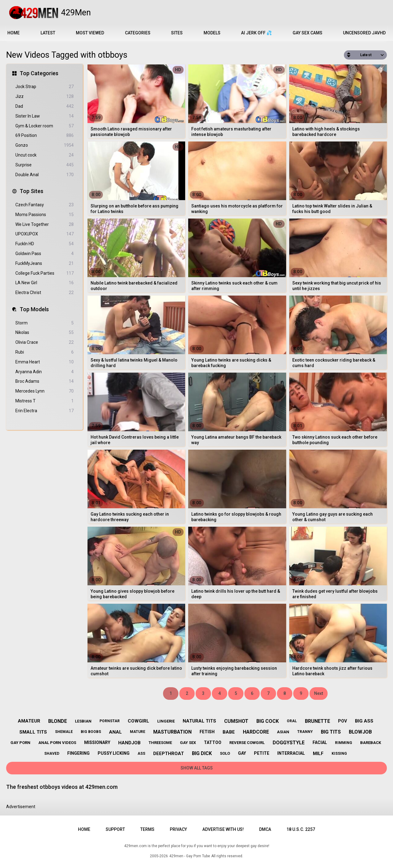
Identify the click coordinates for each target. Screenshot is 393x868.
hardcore (256, 732)
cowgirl (138, 721)
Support (115, 829)
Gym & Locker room (45, 126)
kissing (339, 754)
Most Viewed (90, 33)
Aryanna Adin (45, 372)
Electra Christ (45, 293)
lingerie (166, 721)
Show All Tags (197, 768)
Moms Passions (45, 215)
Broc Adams (45, 381)
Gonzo (45, 145)
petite (262, 753)
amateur (29, 721)
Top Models (34, 309)
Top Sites (31, 191)
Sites (177, 33)
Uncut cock (45, 155)
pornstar (110, 721)
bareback (371, 743)
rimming (344, 743)
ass (141, 754)
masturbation (172, 732)
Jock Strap (45, 87)
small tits (33, 732)
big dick (202, 753)
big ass (364, 721)
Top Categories (39, 73)
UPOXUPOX (45, 234)
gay (242, 753)
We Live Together (45, 225)
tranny (305, 732)
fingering (78, 753)
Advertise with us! (223, 829)
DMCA (265, 829)
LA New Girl (45, 283)
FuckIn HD (45, 244)
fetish (207, 732)
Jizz (45, 97)
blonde (58, 721)
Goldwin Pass (45, 254)
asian (283, 732)
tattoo (213, 742)
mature (138, 732)
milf (318, 754)
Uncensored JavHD (364, 33)
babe (229, 732)
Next (319, 693)
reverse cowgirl (247, 743)
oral (292, 721)
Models (212, 33)
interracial (291, 753)
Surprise (45, 165)
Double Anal (45, 175)
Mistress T (45, 401)
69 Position (45, 136)
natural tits (199, 721)
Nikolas (45, 333)
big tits (331, 732)
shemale (64, 732)
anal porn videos (57, 743)
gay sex (188, 743)
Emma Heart (45, 362)
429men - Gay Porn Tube (190, 856)
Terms (147, 829)
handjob (129, 743)
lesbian (83, 721)
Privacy (178, 829)
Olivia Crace (45, 342)
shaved (52, 754)
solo (225, 753)
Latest (48, 33)
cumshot (236, 721)
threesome (160, 743)
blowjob (360, 732)
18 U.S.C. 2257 (301, 829)
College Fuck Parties (45, 273)
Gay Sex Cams (307, 33)
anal (115, 732)
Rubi (45, 352)
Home (14, 33)
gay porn (20, 743)
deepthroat (169, 754)
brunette (317, 721)
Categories (138, 33)
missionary (97, 742)
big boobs (91, 732)
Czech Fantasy (45, 205)
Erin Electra (45, 411)
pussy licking (114, 753)
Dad (45, 106)
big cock (268, 721)
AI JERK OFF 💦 (256, 33)
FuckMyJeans (45, 263)
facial (320, 742)
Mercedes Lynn (45, 391)
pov (342, 721)
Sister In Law (45, 116)
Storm (45, 323)
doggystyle (289, 743)
